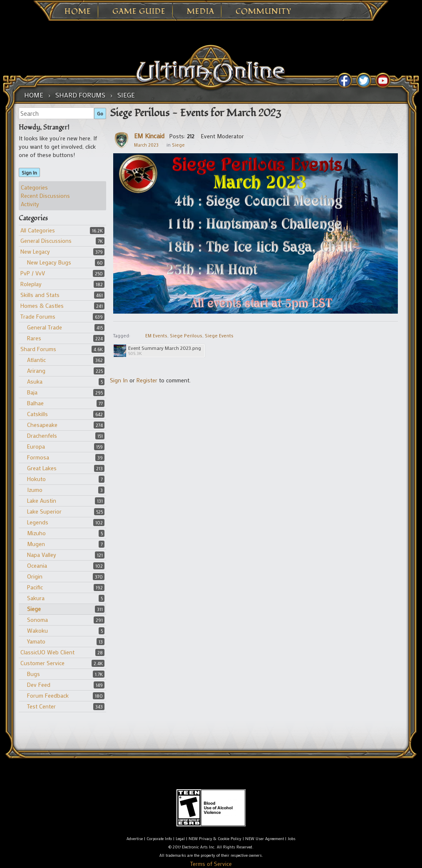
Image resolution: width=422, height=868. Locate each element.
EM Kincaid (149, 136)
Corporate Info (159, 839)
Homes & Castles (42, 306)
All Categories (38, 230)
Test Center (41, 706)
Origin (35, 576)
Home (78, 12)
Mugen (36, 544)
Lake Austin (42, 500)
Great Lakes (42, 468)
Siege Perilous (186, 336)
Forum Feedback (48, 695)
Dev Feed (39, 685)
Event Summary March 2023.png (165, 348)
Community (263, 12)
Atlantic (36, 360)
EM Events (156, 336)
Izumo (35, 490)
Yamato (36, 641)
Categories (34, 187)
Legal (180, 839)
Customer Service (42, 663)
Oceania (37, 565)
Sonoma (37, 620)
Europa (36, 446)
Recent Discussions (45, 196)
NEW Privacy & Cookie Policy (215, 839)
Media (201, 12)
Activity (30, 204)
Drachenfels (42, 435)
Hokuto (36, 479)
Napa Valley (42, 555)
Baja (32, 392)
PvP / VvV (33, 273)
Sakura (36, 598)
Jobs (292, 839)
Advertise (135, 839)
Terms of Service (211, 864)
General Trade (45, 327)
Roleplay (31, 284)
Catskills (37, 414)
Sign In (29, 172)
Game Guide (139, 12)
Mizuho (36, 533)
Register (147, 380)
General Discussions (46, 241)
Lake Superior (44, 511)
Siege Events (219, 336)
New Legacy (35, 251)
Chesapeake (42, 425)
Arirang (36, 370)
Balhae (35, 403)
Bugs (34, 674)
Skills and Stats (40, 295)
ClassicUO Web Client (47, 652)
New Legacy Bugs (49, 262)
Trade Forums (38, 316)
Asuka (35, 381)
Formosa (38, 457)
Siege (34, 609)
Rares (34, 338)
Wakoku (37, 630)
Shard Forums (38, 349)
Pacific (35, 587)
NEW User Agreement (264, 839)
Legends (38, 522)
